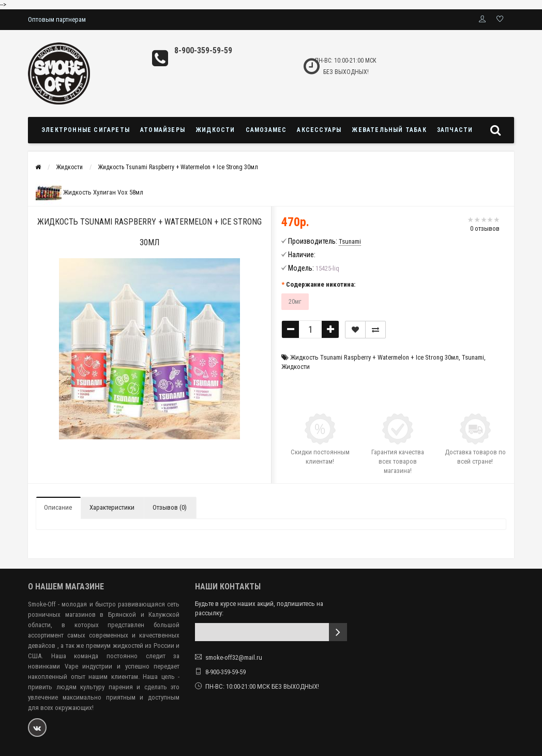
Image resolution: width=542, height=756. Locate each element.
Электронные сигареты (86, 130)
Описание (58, 507)
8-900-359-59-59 (203, 50)
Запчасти (455, 130)
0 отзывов (485, 228)
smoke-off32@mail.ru (234, 657)
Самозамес (266, 130)
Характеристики (112, 507)
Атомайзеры (163, 130)
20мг (295, 301)
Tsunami (473, 357)
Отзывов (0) (170, 507)
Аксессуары (319, 130)
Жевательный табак (389, 130)
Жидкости (215, 130)
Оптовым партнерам (57, 19)
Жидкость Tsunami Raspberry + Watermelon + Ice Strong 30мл (178, 167)
